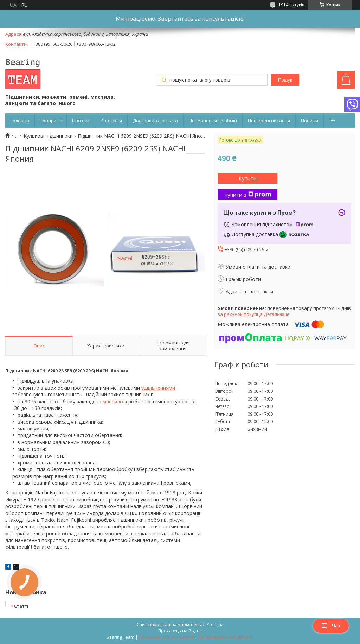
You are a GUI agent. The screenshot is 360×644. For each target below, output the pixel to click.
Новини (310, 121)
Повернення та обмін (213, 121)
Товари (48, 121)
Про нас (81, 121)
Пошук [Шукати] (285, 80)
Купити (248, 178)
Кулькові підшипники (48, 136)
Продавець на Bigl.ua (180, 631)
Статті (21, 606)
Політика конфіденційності (226, 637)
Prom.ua (215, 625)
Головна (20, 121)
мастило (113, 401)
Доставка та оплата (155, 121)
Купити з (248, 195)
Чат (331, 626)
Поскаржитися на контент (166, 637)
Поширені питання (269, 121)
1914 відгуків (291, 5)
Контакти (111, 121)
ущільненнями (158, 388)
